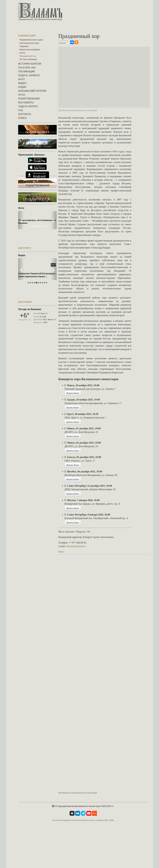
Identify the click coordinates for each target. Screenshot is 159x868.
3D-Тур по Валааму (28, 59)
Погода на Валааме (30, 309)
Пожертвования (29, 99)
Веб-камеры (26, 102)
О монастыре (27, 36)
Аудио (22, 87)
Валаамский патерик (32, 91)
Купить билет (73, 393)
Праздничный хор (28, 56)
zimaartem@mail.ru (76, 546)
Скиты (22, 53)
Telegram (80, 532)
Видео (22, 83)
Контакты (25, 114)
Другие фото (25, 248)
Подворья (24, 46)
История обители (30, 64)
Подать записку (29, 75)
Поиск (22, 118)
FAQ (20, 110)
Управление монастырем (31, 40)
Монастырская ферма (30, 49)
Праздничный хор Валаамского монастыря (78, 793)
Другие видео (25, 302)
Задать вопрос (28, 106)
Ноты (22, 95)
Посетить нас (27, 68)
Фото (22, 79)
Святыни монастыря (29, 43)
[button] (21, 220)
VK (88, 532)
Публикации (26, 71)
